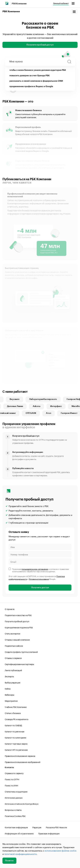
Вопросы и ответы (13, 810)
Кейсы (8, 688)
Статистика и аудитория (16, 791)
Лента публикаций (13, 670)
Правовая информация (49, 833)
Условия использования (39, 579)
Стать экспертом (12, 633)
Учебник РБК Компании (16, 707)
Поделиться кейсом (14, 646)
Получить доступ (40, 588)
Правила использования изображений (22, 762)
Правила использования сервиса (20, 756)
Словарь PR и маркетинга (16, 719)
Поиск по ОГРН (12, 779)
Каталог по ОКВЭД (13, 725)
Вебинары (9, 695)
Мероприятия (11, 701)
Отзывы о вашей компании (17, 639)
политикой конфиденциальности (20, 854)
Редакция (37, 827)
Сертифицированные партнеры (19, 664)
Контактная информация (16, 827)
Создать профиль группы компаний (21, 652)
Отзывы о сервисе (13, 658)
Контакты (9, 767)
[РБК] (7, 3)
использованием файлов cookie (60, 850)
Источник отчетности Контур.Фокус (22, 804)
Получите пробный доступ (40, 45)
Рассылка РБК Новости (56, 827)
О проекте (10, 609)
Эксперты (9, 676)
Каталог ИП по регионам (16, 750)
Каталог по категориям (15, 737)
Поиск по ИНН (11, 785)
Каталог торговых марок (16, 743)
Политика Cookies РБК (15, 816)
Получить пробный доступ (17, 621)
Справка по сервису (14, 773)
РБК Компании (19, 4)
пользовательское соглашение (35, 569)
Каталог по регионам (15, 731)
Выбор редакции (13, 682)
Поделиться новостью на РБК (18, 615)
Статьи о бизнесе (13, 713)
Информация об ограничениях (19, 833)
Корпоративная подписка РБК (19, 627)
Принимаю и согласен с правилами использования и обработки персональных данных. (40, 570)
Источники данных (14, 797)
